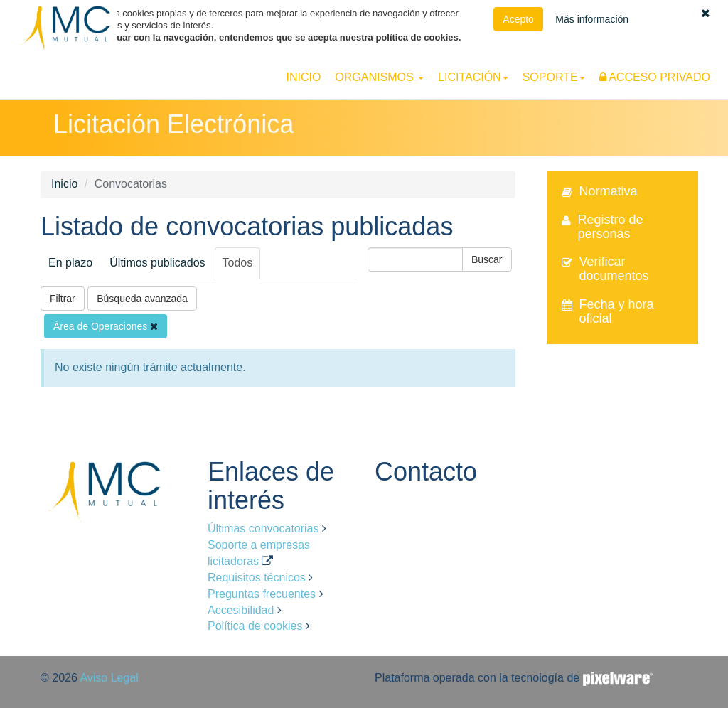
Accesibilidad (241, 610)
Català (715, 57)
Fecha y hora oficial (617, 311)
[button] (706, 13)
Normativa (609, 191)
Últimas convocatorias (263, 529)
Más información (592, 19)
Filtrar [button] (63, 299)
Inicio (303, 77)
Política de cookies (255, 626)
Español (637, 57)
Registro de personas (611, 227)
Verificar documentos (614, 269)
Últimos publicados (157, 263)
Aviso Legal (109, 678)
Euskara (678, 57)
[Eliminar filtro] (154, 326)
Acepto (518, 19)
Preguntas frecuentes (262, 594)
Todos (238, 263)
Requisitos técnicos (257, 578)
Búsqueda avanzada (142, 299)
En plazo (70, 263)
